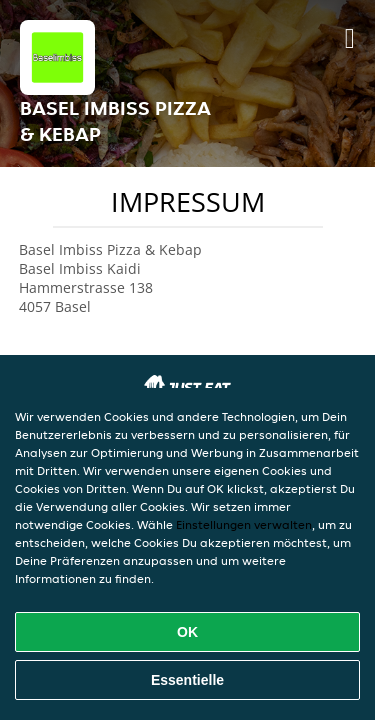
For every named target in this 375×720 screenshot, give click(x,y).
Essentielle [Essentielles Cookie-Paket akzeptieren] (187, 680)
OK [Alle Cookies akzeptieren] (187, 632)
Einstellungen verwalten (244, 524)
